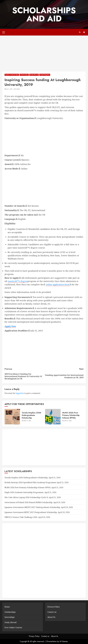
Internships (10, 617)
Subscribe (84, 32)
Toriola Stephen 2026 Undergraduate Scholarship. (31, 415)
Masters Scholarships (12, 75)
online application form (58, 284)
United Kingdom (45, 75)
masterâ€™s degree (18, 281)
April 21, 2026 (27, 421)
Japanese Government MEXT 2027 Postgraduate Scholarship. (31, 512)
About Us (51, 617)
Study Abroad (34, 75)
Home (7, 607)
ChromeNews (51, 641)
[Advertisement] (44, 55)
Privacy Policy (54, 607)
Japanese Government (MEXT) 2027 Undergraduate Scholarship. (33, 507)
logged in (20, 393)
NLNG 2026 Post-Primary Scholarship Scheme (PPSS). (71, 415)
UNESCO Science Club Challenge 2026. (21, 517)
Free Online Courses (13, 627)
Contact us (52, 612)
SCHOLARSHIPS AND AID (44, 14)
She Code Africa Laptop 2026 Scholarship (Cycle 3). (26, 497)
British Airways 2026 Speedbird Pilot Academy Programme (30, 482)
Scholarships (24, 75)
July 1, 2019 (9, 89)
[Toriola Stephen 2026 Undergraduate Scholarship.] (12, 417)
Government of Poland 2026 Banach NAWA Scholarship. (29, 502)
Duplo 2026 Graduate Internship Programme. (24, 492)
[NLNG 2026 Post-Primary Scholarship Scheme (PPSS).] (53, 417)
